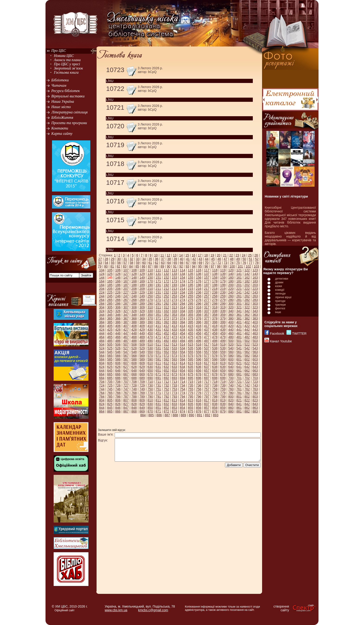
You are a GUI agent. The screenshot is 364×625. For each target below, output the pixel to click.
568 (134, 356)
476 (199, 337)
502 (247, 341)
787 (126, 397)
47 (225, 259)
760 (231, 389)
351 (158, 315)
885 (151, 415)
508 (134, 344)
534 (182, 348)
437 (207, 330)
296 (199, 304)
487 (126, 341)
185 (110, 285)
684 (102, 378)
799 (223, 397)
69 (200, 263)
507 (126, 344)
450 (150, 333)
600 (231, 359)
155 (190, 278)
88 (156, 266)
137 (207, 274)
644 (102, 370)
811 (158, 400)
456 (199, 333)
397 (207, 322)
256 (199, 296)
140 (231, 274)
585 (110, 359)
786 (118, 397)
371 (158, 318)
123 (255, 270)
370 (150, 318)
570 (150, 356)
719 (223, 382)
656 (199, 370)
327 (126, 311)
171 (158, 281)
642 (247, 367)
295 (190, 304)
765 (110, 393)
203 (255, 285)
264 (102, 300)
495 (190, 341)
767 (126, 393)
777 (207, 393)
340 (231, 311)
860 (231, 408)
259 (223, 296)
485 (110, 341)
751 (158, 389)
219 (223, 289)
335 (190, 311)
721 (239, 382)
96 (206, 266)
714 (182, 382)
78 (257, 263)
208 (134, 289)
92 (181, 266)
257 (207, 296)
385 (110, 322)
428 (134, 330)
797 (207, 397)
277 (207, 300)
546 (118, 352)
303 (255, 304)
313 (174, 307)
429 (142, 330)
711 (158, 382)
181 (239, 281)
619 (223, 363)
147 (126, 278)
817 (207, 400)
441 (239, 330)
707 (126, 382)
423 (255, 326)
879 (223, 411)
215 (190, 289)
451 (158, 333)
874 (182, 411)
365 (110, 318)
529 (142, 348)
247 (126, 296)
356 (199, 315)
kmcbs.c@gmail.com (153, 610)
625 (110, 367)
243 (255, 292)
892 (208, 415)
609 (142, 363)
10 (156, 255)
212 (166, 289)
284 (102, 304)
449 (142, 333)
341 (239, 311)
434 (182, 330)
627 (126, 367)
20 (219, 255)
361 (239, 315)
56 (119, 263)
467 (126, 337)
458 (215, 333)
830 (150, 404)
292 (166, 304)
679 (223, 374)
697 (207, 378)
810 (150, 400)
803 (255, 397)
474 (182, 337)
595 (190, 359)
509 (142, 344)
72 (219, 263)
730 (150, 385)
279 (223, 300)
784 (102, 397)
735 (190, 385)
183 (255, 281)
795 (190, 397)
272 (166, 300)
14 (181, 255)
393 (174, 322)
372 (166, 318)
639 (223, 367)
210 (150, 289)
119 (223, 270)
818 (215, 400)
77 (250, 263)
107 (126, 270)
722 (247, 382)
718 (215, 382)
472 (166, 337)
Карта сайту (62, 134)
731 (158, 385)
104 (102, 270)
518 (215, 344)
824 (102, 404)
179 (223, 281)
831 (158, 404)
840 (231, 404)
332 (166, 311)
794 (182, 397)
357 (207, 315)
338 (215, 311)
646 (118, 370)
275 (190, 300)
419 (223, 326)
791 (158, 397)
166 (118, 281)
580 (231, 356)
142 (247, 274)
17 (200, 255)
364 (102, 318)
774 (182, 393)
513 (174, 344)
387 (126, 322)
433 (174, 330)
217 (207, 289)
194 (182, 285)
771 (158, 393)
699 (223, 378)
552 (166, 352)
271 (158, 300)
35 (150, 259)
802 (247, 397)
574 (182, 356)
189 (142, 285)
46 (219, 259)
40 (182, 259)
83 (125, 266)
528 (134, 348)
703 (255, 378)
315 (190, 307)
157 (207, 278)
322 (247, 307)
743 (255, 385)
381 (239, 318)
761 (239, 389)
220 (231, 289)
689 (142, 378)
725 (110, 385)
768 (134, 393)
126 (118, 274)
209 (142, 289)
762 (247, 389)
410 (150, 326)
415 (190, 326)
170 (150, 281)
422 (247, 326)
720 (231, 382)
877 (207, 411)
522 (247, 344)
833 (174, 404)
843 (255, 404)
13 (175, 255)
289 (142, 304)
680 (231, 374)
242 (247, 292)
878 (215, 411)
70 (207, 263)
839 (223, 404)
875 (190, 411)
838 (215, 404)
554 (182, 352)
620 (231, 363)
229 (142, 292)
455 (190, 333)
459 (223, 333)
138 (215, 274)
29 (113, 259)
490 (150, 341)
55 (113, 263)
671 (158, 374)
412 (166, 326)
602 (247, 359)
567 (126, 356)
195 (190, 285)
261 (239, 296)
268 (134, 300)
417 (207, 326)
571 (158, 356)
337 (207, 311)
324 (102, 311)
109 (142, 270)
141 (239, 274)
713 (174, 382)
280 (231, 300)
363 (255, 315)
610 (150, 363)
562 (247, 352)
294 (182, 304)
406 (118, 326)
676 (199, 374)
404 (102, 326)
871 (158, 411)
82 (118, 266)
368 (134, 318)
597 (207, 359)
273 (174, 300)
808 (134, 400)
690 (150, 378)
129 (142, 274)
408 (134, 326)
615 (190, 363)
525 (110, 348)
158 (215, 278)
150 (150, 278)
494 (182, 341)
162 (247, 278)
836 (199, 404)
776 (199, 393)
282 (247, 300)
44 (207, 259)
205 (110, 289)
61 (150, 263)
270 (150, 300)
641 (239, 367)
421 (239, 326)
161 (239, 278)
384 (102, 322)
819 (223, 400)
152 (166, 278)
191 (158, 285)
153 (174, 278)
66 (182, 263)
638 (215, 367)
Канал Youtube (281, 341)
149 (142, 278)
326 (118, 311)
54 (106, 263)
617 (207, 363)
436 (199, 330)
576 (199, 356)
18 (206, 255)
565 (110, 356)
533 (174, 348)
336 (199, 311)
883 (255, 411)
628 (134, 367)
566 (118, 356)
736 (199, 385)
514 (182, 344)
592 (166, 359)
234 (182, 292)
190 (150, 285)
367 (126, 318)
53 (100, 263)
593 (174, 359)
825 (110, 404)
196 (199, 285)
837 (207, 404)
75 (238, 263)
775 (190, 393)
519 (223, 344)
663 (255, 370)
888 (175, 415)
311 (158, 307)
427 (126, 330)
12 (169, 255)
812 (166, 400)
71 (213, 263)
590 (150, 359)
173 (174, 281)
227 (126, 292)
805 (110, 400)
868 (134, 411)
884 (143, 415)
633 (174, 367)
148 (134, 278)
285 (110, 304)
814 (182, 400)
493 (174, 341)
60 (144, 263)
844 (102, 408)
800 (231, 397)
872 (166, 411)
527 (126, 348)
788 (134, 397)
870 (150, 411)
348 (134, 315)
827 (126, 404)
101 (240, 266)
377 (207, 318)
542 (247, 348)
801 (239, 397)
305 (110, 307)
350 (150, 315)
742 (247, 385)
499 (223, 341)
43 (200, 259)
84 (131, 266)
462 (247, 333)
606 (118, 363)
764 (102, 393)
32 (131, 259)
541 (239, 348)
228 (134, 292)
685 (110, 378)
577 (207, 356)
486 (118, 341)
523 (255, 344)
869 (142, 411)
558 (215, 352)
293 (174, 304)
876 (199, 411)
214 (182, 289)
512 (166, 344)
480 (231, 337)
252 (166, 296)
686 (118, 378)
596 (199, 359)
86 (143, 266)
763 (255, 389)
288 (134, 304)
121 (239, 270)
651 (158, 370)
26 (256, 255)
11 (162, 255)
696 (199, 378)
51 (250, 259)
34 (144, 259)
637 (207, 367)
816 (199, 400)
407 (126, 326)
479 (223, 337)
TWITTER (299, 334)
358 (215, 315)
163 (255, 278)
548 (134, 352)
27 (100, 259)
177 (207, 281)
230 (150, 292)
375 (190, 318)
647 (126, 370)
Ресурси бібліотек (66, 91)
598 (215, 359)
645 (110, 370)
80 (106, 266)
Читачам (59, 85)
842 (247, 404)
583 (255, 356)
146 (118, 278)
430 (150, 330)
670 (150, 374)
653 (174, 370)
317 (207, 307)
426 (118, 330)
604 (102, 363)
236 (199, 292)
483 (255, 337)
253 (174, 296)
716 (199, 382)
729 (142, 385)
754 (182, 389)
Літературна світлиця (69, 112)
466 (118, 337)
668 (134, 374)
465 (110, 337)
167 (126, 281)
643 (255, 367)
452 (166, 333)
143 (255, 274)
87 (150, 266)
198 (215, 285)
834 (182, 404)
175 (190, 281)
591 (158, 359)
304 (102, 307)
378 (215, 318)
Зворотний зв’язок (68, 68)
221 (239, 289)
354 (182, 315)
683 (255, 374)
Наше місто (61, 107)
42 (194, 259)
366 (118, 318)
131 (158, 274)
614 (182, 363)
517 (207, 344)
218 (215, 289)
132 (166, 274)
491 (158, 341)
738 (215, 385)
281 (239, 300)
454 (182, 333)
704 (102, 382)
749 (142, 389)
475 (190, 337)
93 (187, 266)
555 (190, 352)
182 (247, 281)
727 (126, 385)
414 (182, 326)
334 (182, 311)
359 (223, 315)
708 (134, 382)
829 (142, 404)
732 (166, 385)
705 (110, 382)
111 (158, 270)
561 (239, 352)
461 (239, 333)
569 (142, 356)
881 (239, 411)
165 (110, 281)
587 (126, 359)
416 (199, 326)
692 (166, 378)
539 (223, 348)
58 (131, 263)
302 (247, 304)
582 (247, 356)
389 (142, 322)
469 (142, 337)
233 (174, 292)
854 (182, 408)
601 (239, 359)
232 (166, 292)
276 (199, 300)
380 (231, 318)
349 (142, 315)
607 (126, 363)
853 (174, 408)
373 (174, 318)
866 (118, 411)
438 (215, 330)
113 (174, 270)
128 (134, 274)
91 (175, 266)
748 (134, 389)
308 (134, 307)
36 (156, 259)
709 (142, 382)
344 (102, 315)
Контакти (60, 128)
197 (207, 285)
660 (231, 370)
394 (182, 322)
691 (158, 378)
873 (174, 411)
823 (255, 400)
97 (212, 266)
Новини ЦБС (64, 56)
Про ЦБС (59, 51)
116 (199, 270)
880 (231, 411)
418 (215, 326)
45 (213, 259)
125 (110, 274)
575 (190, 356)
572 (166, 356)
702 (247, 378)
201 (239, 285)
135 (190, 274)
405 (110, 326)
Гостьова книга (66, 72)
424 (102, 330)
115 (190, 270)
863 (255, 408)
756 (199, 389)
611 (158, 363)
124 (102, 274)
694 (182, 378)
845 (110, 408)
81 (112, 266)
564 (102, 356)
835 (190, 404)
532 (166, 348)
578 (215, 356)
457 (207, 333)
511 (158, 344)
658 (215, 370)
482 (247, 337)
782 (247, 393)
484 (102, 341)
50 (244, 259)
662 (247, 370)
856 (199, 408)
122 (247, 270)
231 (158, 292)
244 (102, 296)
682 (247, 374)
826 (118, 404)
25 (250, 255)
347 (126, 315)
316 (199, 307)
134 (182, 274)
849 (142, 408)
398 (215, 322)
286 (118, 304)
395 (190, 322)
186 (118, 285)
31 (125, 259)
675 (190, 374)
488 (134, 341)
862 (247, 408)
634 (182, 367)
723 (255, 382)
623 (255, 363)
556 (199, 352)
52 (257, 259)
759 (223, 389)
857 (207, 408)
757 (207, 389)
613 (174, 363)
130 (150, 274)
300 (231, 304)
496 (199, 341)
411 (158, 326)
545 (110, 352)
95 (200, 266)
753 (174, 389)
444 (102, 333)
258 (215, 296)
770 (150, 393)
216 (199, 289)
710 (150, 382)
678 (215, 374)
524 (102, 348)
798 (215, 397)
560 (231, 352)
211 (158, 289)
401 (239, 322)
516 (199, 344)
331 (158, 311)
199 (223, 285)
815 (190, 400)
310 (150, 307)
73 (225, 263)
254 (182, 296)
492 (166, 341)
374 (182, 318)
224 (102, 292)
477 (207, 337)
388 (134, 322)
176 (199, 281)
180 (231, 281)
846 (118, 408)
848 (134, 408)
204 (102, 289)
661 (239, 370)
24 (244, 255)
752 (166, 389)
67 (188, 263)
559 (223, 352)
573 (174, 356)
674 (182, 374)
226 (118, 292)
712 (166, 382)
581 (239, 356)
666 (118, 374)
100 (232, 266)
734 (182, 385)
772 (166, 393)
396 (199, 322)
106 (118, 270)
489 (142, 341)
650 (150, 370)
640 (231, 367)
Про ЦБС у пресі (67, 64)
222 (247, 289)
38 (169, 259)
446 (118, 333)
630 (150, 367)
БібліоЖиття (62, 117)
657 (207, 370)
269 (142, 300)
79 (100, 266)
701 (239, 378)
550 (150, 352)
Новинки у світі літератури (286, 196)
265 (110, 300)
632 (166, 367)
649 (142, 370)
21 (225, 255)
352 (166, 315)
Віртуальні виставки (68, 96)
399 (223, 322)
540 (231, 348)
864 (102, 411)
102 (248, 266)
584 (102, 359)
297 (207, 304)
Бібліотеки (60, 80)
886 (159, 415)
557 (207, 352)
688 (134, 378)
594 (182, 359)
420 (231, 326)
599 (223, 359)
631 (158, 367)
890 (191, 415)
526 (118, 348)
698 (215, 378)
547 (126, 352)
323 (255, 307)
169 (142, 281)
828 (134, 404)
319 (223, 307)
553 (174, 352)
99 (225, 266)
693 (174, 378)
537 (207, 348)
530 (150, 348)
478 (215, 337)
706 (118, 382)
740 (231, 385)
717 (207, 382)
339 (223, 311)
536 (199, 348)
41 (188, 259)
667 (126, 374)
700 (231, 378)
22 (231, 255)
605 (110, 363)
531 (158, 348)
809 (142, 400)
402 (247, 322)
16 (194, 255)
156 (199, 278)
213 (174, 289)
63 (163, 263)
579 (223, 356)
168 (134, 281)
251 (158, 296)
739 (223, 385)
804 (102, 400)
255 (190, 296)
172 (166, 281)
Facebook (277, 334)
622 (247, 363)
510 (150, 344)
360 (231, 315)
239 (223, 292)
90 (169, 266)
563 (255, 352)
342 (247, 311)
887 (167, 415)
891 (200, 415)
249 (142, 296)
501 (239, 341)
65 (175, 263)
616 (199, 363)
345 (110, 315)
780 (231, 393)
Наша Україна (63, 101)
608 (134, 363)
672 (166, 374)
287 (126, 304)
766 (118, 393)
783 (255, 393)
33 (138, 259)
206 (118, 289)
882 (247, 411)
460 (231, 333)
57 (125, 263)
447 (126, 333)
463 (255, 333)
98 (219, 266)
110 (150, 270)
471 (158, 337)
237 (207, 292)
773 (174, 393)
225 (110, 292)
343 (255, 311)
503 (255, 341)
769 (142, 393)
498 (215, 341)
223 (255, 289)
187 (126, 285)
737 (207, 385)
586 (118, 359)
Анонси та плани (67, 60)
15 (187, 255)
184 (102, 285)
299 (223, 304)
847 (126, 408)
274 (182, 300)
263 (255, 296)
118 (215, 270)
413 (174, 326)
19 (212, 255)
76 (244, 263)
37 (163, 259)
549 (142, 352)
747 (126, 389)
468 (134, 337)
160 (231, 278)
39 (175, 259)
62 (156, 263)
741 (239, 385)
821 (239, 400)
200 (231, 285)
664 (102, 374)
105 (110, 270)
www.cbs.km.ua (116, 610)
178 (215, 281)
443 (255, 330)
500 (231, 341)
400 (231, 322)
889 (183, 415)
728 (134, 385)
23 (237, 255)
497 (207, 341)
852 (166, 408)
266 (118, 300)
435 (190, 330)
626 (118, 367)
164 (102, 281)
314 (182, 307)
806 (118, 400)
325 (110, 311)
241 (239, 292)
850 (150, 408)
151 (158, 278)
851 (158, 408)
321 (239, 307)
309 (142, 307)
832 (166, 404)
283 (255, 300)
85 (137, 266)
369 (142, 318)
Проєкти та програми (69, 123)
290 (150, 304)
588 (134, 359)
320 (231, 307)
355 (190, 315)
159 (223, 278)
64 (169, 263)
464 (102, 337)
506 (118, 344)
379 (223, 318)
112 (166, 270)
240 (231, 292)
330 (150, 311)
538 (215, 348)
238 (215, 292)
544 (102, 352)
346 (118, 315)
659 (223, 370)
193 (174, 285)
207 (126, 289)
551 (158, 352)
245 (110, 296)
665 (110, 374)
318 (215, 307)
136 (199, 274)
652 (166, 370)
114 (182, 270)
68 (194, 263)
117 (207, 270)
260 (231, 296)
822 (247, 400)
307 (126, 307)
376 (199, 318)
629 (142, 367)
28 (106, 259)
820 (231, 400)
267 (126, 300)
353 (174, 315)
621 (239, 363)
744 (102, 389)
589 (142, 359)
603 (255, 359)
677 (207, 374)
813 (174, 400)
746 (118, 389)
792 (166, 397)
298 (215, 304)
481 (239, 337)
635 (190, 367)
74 (232, 263)
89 (162, 266)
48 (232, 259)
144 (102, 278)
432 (166, 330)
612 (166, 363)
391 (158, 322)
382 (247, 318)
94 (194, 266)
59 (138, 263)
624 (102, 367)
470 (150, 337)
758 (215, 389)
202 (247, 285)
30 (119, 259)
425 (110, 330)
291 (158, 304)
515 (190, 344)
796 (199, 397)
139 (223, 274)
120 (231, 270)
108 (134, 270)
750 (150, 389)
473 (174, 337)
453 (174, 333)
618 (215, 363)
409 (142, 326)
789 (142, 397)
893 (216, 415)
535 (190, 348)
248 (134, 296)
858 (215, 408)
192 (166, 285)
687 (126, 378)
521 (239, 344)
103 (256, 266)
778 (215, 393)
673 (174, 374)
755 (190, 389)
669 (142, 374)
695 (190, 378)
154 (182, 278)
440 (231, 330)
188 (134, 285)
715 (190, 382)
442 (247, 330)
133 (174, 274)
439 (223, 330)
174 (182, 281)
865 (110, 411)
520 (231, 344)
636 (199, 367)
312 (166, 307)
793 (174, 397)
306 (118, 307)
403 (255, 322)
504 (102, 344)
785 (110, 397)
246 (118, 296)
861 (239, 408)
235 (190, 292)
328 (134, 311)
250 (150, 296)
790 (150, 397)
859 (223, 408)
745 (110, 389)
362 (247, 315)
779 (223, 393)
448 (134, 333)
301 (239, 304)
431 (158, 330)
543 (255, 348)
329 (142, 311)
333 (174, 311)
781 (239, 393)
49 (238, 259)
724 (102, 385)
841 (239, 404)
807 (126, 400)
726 (118, 385)
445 (110, 333)
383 (255, 318)
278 (215, 300)
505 (110, 344)
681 (239, 374)
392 (166, 322)
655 (190, 370)
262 (247, 296)
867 (126, 411)
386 (118, 322)
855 (190, 408)
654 (182, 370)
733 (174, 385)
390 (150, 322)
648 (134, 370)
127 (126, 274)
